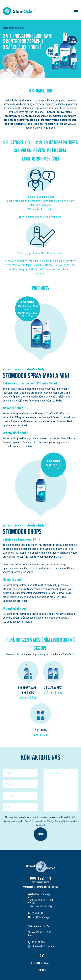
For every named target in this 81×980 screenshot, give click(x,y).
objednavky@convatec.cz (45, 946)
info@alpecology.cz (42, 917)
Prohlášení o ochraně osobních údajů (41, 887)
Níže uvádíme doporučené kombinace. (41, 217)
